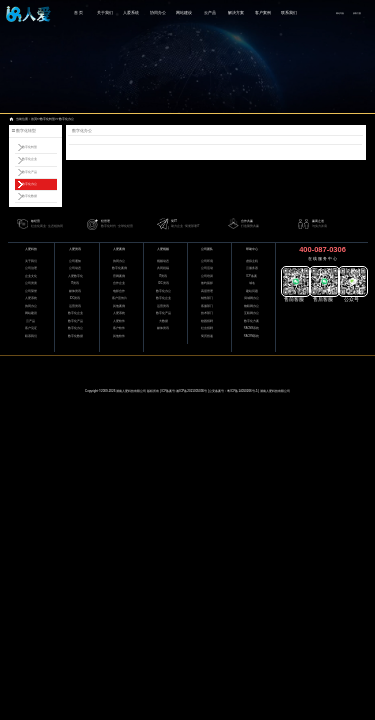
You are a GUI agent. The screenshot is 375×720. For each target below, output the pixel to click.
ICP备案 (251, 276)
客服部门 (207, 306)
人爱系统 (131, 13)
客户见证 (31, 328)
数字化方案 (251, 321)
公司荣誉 (31, 291)
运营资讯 (75, 306)
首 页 (78, 13)
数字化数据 (29, 196)
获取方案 (357, 13)
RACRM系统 (252, 336)
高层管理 (207, 291)
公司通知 (75, 261)
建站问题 (252, 291)
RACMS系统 (251, 328)
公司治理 (31, 268)
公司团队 (207, 249)
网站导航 (340, 13)
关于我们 (105, 13)
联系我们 (289, 13)
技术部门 (207, 313)
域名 (252, 283)
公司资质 (31, 283)
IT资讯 (75, 283)
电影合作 (119, 291)
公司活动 (207, 268)
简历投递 (207, 336)
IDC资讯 (75, 298)
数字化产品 (29, 172)
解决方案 (236, 13)
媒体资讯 (75, 291)
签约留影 (207, 283)
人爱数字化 (75, 276)
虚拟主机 (252, 261)
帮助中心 (252, 249)
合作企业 (119, 283)
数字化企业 (29, 159)
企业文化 (31, 276)
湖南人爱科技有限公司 (131, 391)
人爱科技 (31, 249)
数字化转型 (47, 119)
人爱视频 (163, 249)
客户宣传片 (119, 298)
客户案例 (263, 13)
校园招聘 (207, 321)
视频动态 (163, 261)
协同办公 (158, 13)
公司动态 (75, 268)
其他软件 (119, 336)
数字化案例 (119, 268)
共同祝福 (163, 268)
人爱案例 (119, 249)
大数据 (163, 321)
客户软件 (119, 328)
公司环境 (207, 261)
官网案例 (119, 276)
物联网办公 (251, 306)
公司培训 (207, 276)
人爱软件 (119, 321)
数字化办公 (66, 119)
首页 (34, 119)
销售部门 (207, 298)
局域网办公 (251, 298)
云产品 (210, 13)
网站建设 (184, 13)
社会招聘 (207, 328)
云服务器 (252, 268)
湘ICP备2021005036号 (191, 391)
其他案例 (119, 306)
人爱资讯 (75, 249)
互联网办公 (251, 313)
